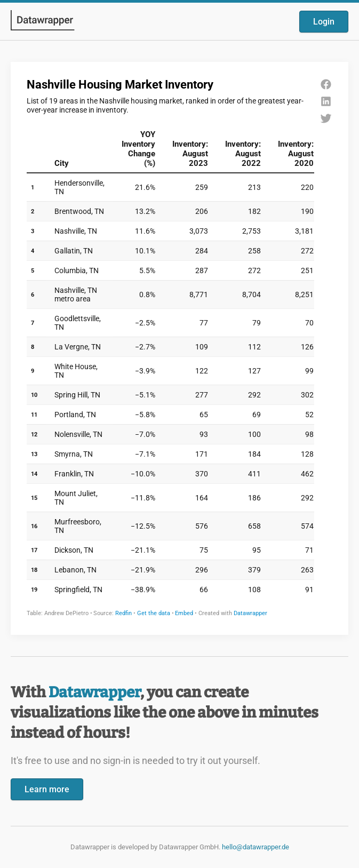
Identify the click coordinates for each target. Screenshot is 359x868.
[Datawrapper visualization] (179, 347)
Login (324, 22)
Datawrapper (94, 692)
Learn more (47, 789)
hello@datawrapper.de (256, 847)
